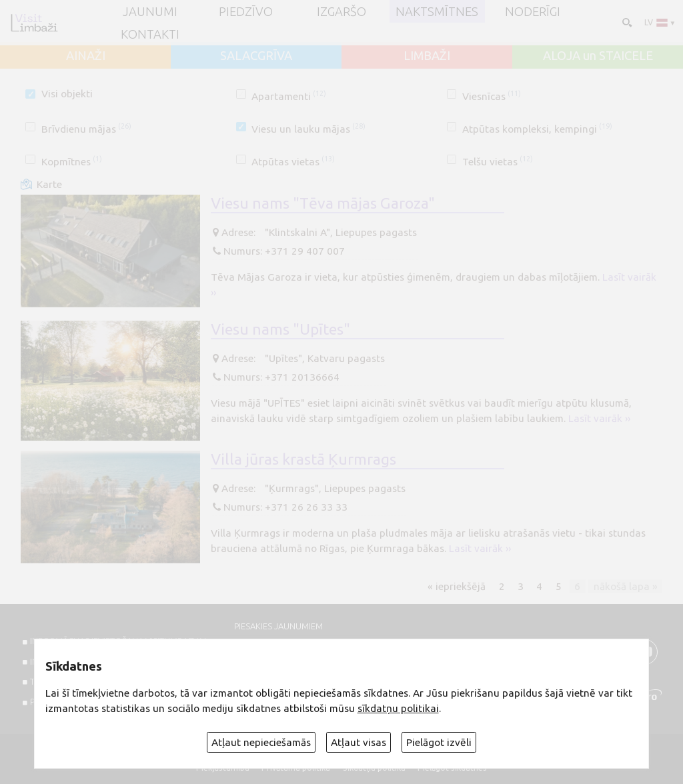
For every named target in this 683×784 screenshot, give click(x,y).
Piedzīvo (246, 11)
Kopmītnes (72, 162)
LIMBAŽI (427, 55)
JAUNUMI (150, 11)
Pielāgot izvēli (439, 742)
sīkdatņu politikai (398, 708)
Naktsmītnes (437, 11)
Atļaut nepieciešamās (261, 742)
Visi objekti (67, 94)
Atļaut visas (359, 742)
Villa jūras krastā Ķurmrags (303, 459)
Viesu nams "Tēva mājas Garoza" (323, 203)
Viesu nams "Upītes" (280, 329)
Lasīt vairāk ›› (599, 418)
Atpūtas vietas (293, 162)
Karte (49, 184)
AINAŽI (86, 55)
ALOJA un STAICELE (598, 55)
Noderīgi (533, 11)
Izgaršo (341, 11)
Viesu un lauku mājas (308, 129)
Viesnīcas (492, 96)
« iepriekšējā (457, 586)
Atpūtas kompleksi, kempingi (537, 129)
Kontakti (150, 34)
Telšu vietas (498, 162)
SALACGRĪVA (256, 55)
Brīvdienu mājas (86, 129)
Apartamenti (289, 96)
